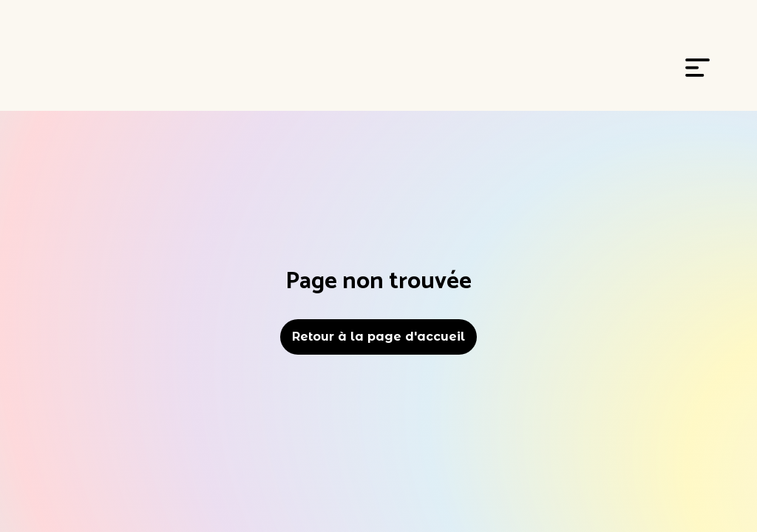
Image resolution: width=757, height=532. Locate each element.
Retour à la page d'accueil (378, 337)
